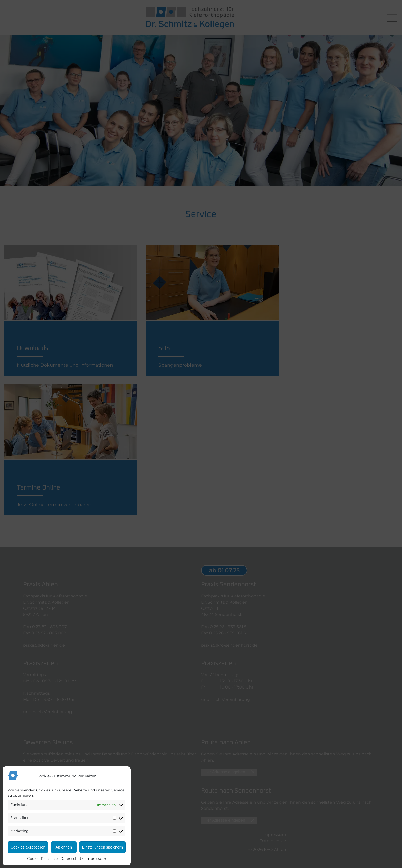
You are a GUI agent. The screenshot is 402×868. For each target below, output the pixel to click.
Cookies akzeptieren (28, 847)
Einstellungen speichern (102, 847)
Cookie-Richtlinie (42, 859)
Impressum (96, 859)
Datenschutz (72, 859)
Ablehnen (64, 847)
